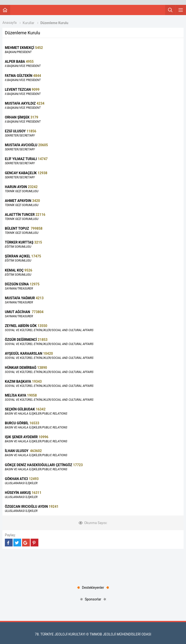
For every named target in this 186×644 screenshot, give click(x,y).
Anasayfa (9, 23)
